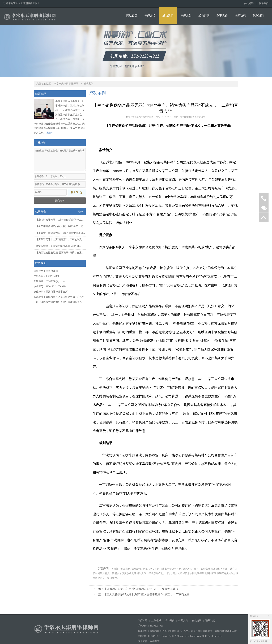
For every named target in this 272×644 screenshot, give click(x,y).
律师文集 (186, 16)
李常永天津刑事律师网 (66, 84)
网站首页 (132, 16)
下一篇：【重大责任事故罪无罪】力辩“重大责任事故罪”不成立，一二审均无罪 (141, 594)
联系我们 (264, 3)
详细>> (50, 133)
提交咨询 (60, 200)
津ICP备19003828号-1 (149, 636)
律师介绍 (150, 16)
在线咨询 (249, 3)
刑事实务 (222, 16)
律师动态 (240, 16)
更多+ (80, 211)
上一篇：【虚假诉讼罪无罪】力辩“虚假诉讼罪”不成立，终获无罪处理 (135, 589)
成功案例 (168, 16)
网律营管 (155, 641)
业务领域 (156, 621)
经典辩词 (204, 16)
